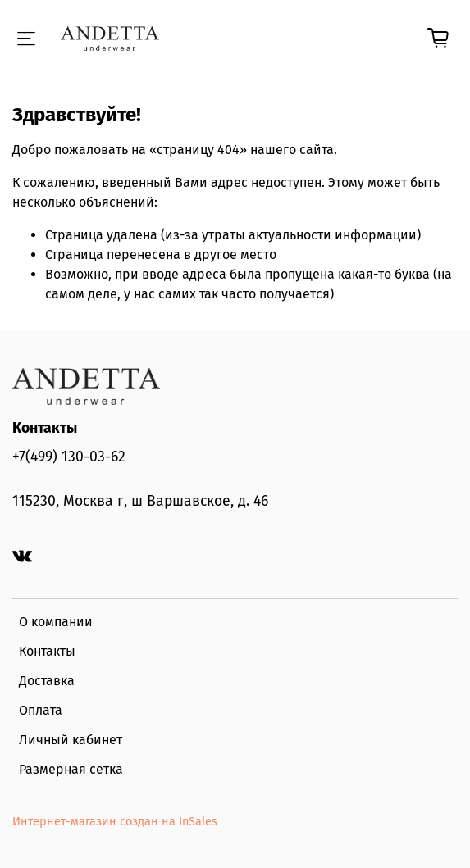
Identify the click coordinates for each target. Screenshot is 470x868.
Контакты (47, 651)
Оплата (41, 710)
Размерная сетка (71, 769)
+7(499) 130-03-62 (69, 457)
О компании (56, 622)
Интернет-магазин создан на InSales (115, 822)
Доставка (47, 681)
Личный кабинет (71, 740)
